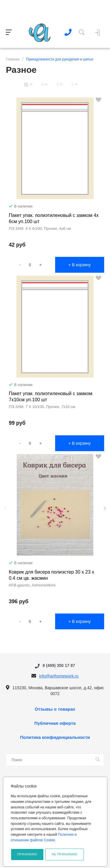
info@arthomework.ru (59, 676)
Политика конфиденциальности (55, 737)
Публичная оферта (55, 723)
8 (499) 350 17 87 (59, 666)
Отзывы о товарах (55, 709)
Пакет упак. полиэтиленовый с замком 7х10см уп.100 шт (51, 397)
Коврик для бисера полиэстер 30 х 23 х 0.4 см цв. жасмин (51, 575)
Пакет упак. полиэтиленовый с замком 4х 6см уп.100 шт (54, 218)
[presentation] (5, 509)
